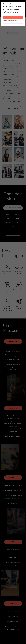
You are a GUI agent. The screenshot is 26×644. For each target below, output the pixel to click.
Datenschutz (20, 25)
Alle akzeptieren (13, 17)
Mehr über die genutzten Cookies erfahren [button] (13, 21)
